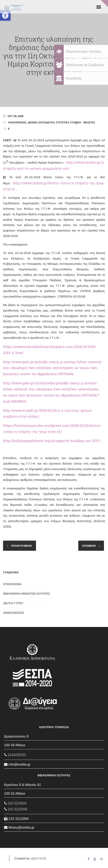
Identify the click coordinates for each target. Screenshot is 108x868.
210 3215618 (15, 803)
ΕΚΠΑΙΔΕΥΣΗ (47, 122)
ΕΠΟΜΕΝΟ (89, 546)
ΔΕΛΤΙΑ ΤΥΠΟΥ (13, 603)
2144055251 (15, 755)
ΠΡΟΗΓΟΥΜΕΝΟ (22, 546)
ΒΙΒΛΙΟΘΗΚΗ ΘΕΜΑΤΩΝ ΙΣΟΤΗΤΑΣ (27, 594)
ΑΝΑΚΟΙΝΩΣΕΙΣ (17, 122)
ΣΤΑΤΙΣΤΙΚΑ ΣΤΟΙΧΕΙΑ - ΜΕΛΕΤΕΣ (75, 122)
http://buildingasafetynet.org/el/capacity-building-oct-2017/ (52, 441)
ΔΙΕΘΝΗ (32, 122)
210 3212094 (16, 809)
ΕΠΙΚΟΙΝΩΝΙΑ (12, 584)
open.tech (38, 858)
